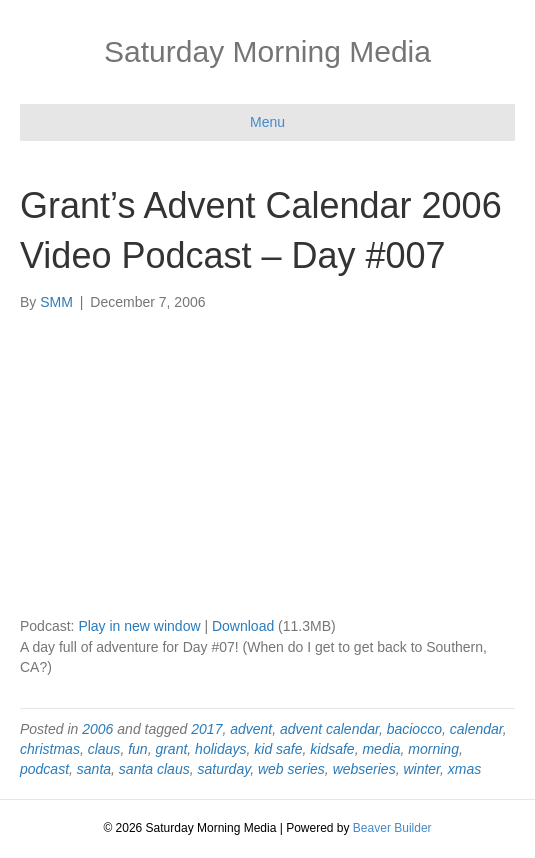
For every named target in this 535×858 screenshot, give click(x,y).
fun (137, 749)
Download (243, 626)
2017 (206, 729)
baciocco (414, 729)
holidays (220, 749)
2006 (97, 729)
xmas (464, 769)
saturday (223, 769)
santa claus (154, 769)
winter (421, 769)
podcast (44, 769)
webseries (364, 769)
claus (104, 749)
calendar (476, 729)
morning (433, 749)
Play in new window (139, 626)
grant (171, 749)
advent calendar (329, 729)
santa (94, 769)
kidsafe (332, 749)
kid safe (278, 749)
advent (251, 729)
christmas (50, 749)
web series (291, 769)
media (381, 749)
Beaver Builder (392, 828)
